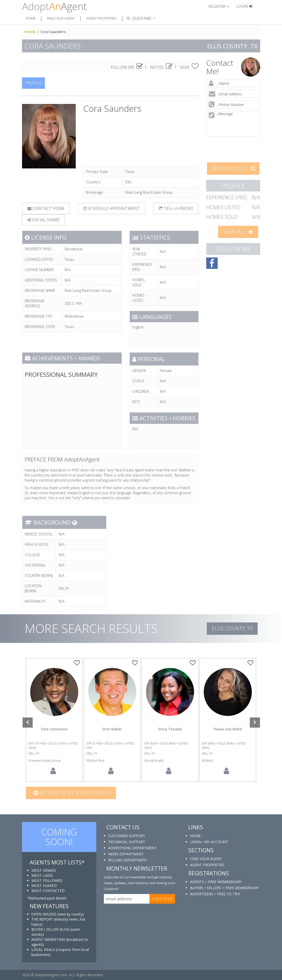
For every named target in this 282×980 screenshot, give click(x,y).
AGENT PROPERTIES (207, 865)
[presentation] (239, 149)
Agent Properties (101, 18)
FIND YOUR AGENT (206, 859)
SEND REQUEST (233, 168)
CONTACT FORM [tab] (46, 208)
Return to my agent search (72, 793)
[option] (54, 720)
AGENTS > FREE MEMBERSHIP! (216, 882)
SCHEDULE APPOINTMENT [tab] (112, 208)
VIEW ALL (238, 232)
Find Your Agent (61, 18)
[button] (221, 6)
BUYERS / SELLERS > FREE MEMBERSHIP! (224, 888)
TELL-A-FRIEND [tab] (176, 208)
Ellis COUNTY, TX (232, 628)
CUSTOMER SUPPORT (127, 836)
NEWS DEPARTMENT (126, 854)
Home (31, 18)
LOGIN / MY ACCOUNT (209, 842)
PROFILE (33, 83)
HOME (195, 836)
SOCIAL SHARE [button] (43, 220)
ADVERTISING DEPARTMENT (132, 848)
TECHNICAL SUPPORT (127, 842)
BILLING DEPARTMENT (128, 860)
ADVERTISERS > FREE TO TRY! (215, 894)
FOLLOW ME (127, 67)
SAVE (189, 67)
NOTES (161, 67)
